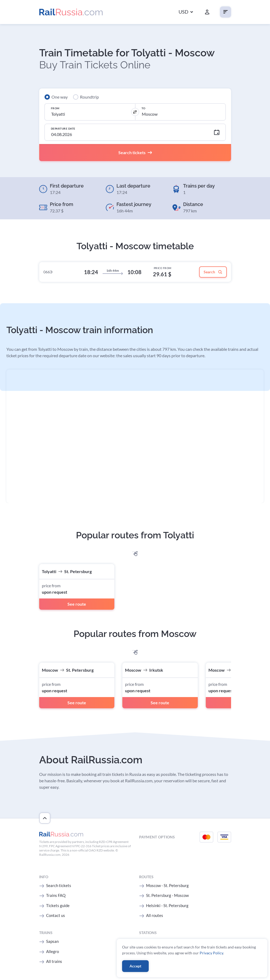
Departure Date (63, 129)
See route (77, 604)
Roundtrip (89, 97)
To (144, 108)
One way (60, 97)
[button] (186, 12)
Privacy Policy (211, 953)
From (55, 108)
